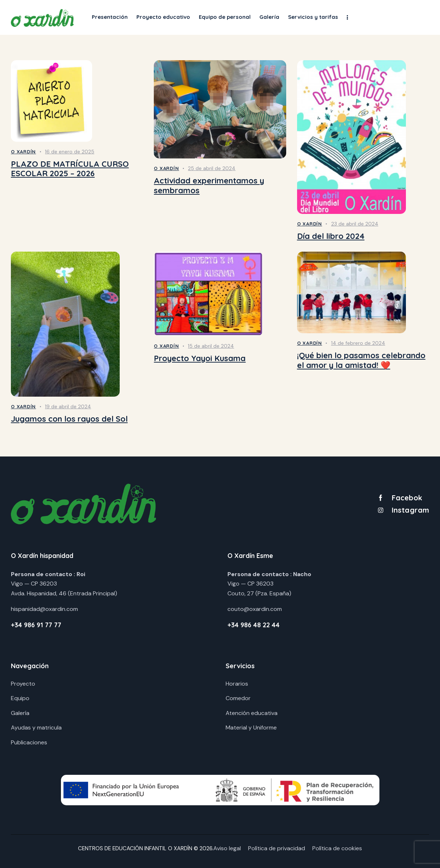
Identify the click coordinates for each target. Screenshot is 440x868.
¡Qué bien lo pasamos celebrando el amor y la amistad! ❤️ (361, 360)
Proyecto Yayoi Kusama (200, 358)
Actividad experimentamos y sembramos (209, 185)
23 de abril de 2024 (355, 224)
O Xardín (23, 152)
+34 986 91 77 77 (36, 625)
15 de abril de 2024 (211, 346)
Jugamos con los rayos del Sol (69, 419)
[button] (347, 17)
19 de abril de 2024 (68, 406)
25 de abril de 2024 (212, 168)
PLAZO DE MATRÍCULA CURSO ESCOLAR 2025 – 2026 (70, 169)
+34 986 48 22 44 (254, 625)
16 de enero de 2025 (70, 152)
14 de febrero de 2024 (358, 343)
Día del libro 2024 (331, 236)
